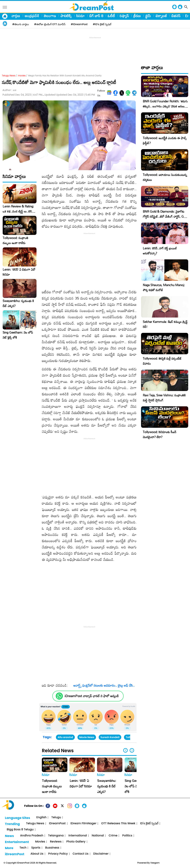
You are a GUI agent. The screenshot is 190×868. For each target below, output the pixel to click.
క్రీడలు (137, 16)
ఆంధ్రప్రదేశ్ (32, 16)
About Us (37, 854)
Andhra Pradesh (32, 836)
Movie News (87, 737)
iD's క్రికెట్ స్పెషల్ (149, 823)
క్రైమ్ (148, 16)
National (98, 836)
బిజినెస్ (176, 16)
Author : (9, 90)
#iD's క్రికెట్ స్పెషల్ (102, 24)
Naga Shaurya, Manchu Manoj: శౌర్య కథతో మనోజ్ (164, 287)
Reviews (56, 842)
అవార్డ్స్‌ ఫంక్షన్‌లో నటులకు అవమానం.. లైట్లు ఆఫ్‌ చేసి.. (103, 685)
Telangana (56, 836)
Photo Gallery (76, 842)
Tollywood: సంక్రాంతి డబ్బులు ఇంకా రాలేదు (15, 240)
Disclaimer (101, 854)
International (78, 836)
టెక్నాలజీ (161, 16)
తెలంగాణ (50, 16)
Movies (40, 842)
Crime (113, 836)
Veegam (155, 863)
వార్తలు (16, 16)
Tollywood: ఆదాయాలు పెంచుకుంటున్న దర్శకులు (165, 177)
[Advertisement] (95, 47)
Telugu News (9, 76)
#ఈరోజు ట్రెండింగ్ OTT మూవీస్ (50, 24)
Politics (127, 836)
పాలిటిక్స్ (66, 16)
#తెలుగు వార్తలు (21, 24)
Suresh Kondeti (110, 737)
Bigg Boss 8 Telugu (20, 830)
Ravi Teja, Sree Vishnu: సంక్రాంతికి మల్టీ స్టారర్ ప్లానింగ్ (164, 398)
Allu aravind (65, 737)
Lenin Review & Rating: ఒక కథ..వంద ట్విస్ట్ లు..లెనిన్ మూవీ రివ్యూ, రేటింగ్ (18, 209)
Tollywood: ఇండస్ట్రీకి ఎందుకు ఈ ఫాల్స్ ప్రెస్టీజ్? (165, 140)
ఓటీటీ (111, 16)
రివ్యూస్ (124, 16)
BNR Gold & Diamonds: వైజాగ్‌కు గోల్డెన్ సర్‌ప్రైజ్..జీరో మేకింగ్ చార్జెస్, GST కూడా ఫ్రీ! (165, 216)
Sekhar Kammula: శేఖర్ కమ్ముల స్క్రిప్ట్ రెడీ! (165, 324)
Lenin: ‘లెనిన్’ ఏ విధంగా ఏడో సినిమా (19, 272)
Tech (23, 848)
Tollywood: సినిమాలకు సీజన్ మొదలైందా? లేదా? (160, 434)
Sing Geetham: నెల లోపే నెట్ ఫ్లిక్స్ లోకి (18, 335)
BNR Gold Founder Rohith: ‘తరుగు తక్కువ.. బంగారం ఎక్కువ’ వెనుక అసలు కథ (165, 106)
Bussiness (52, 848)
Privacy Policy (58, 854)
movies (22, 76)
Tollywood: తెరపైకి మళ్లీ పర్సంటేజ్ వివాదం (162, 361)
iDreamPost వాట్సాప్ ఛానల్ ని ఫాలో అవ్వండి (92, 696)
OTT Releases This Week (118, 823)
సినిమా (80, 16)
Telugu (56, 817)
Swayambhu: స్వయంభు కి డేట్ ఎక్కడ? (18, 303)
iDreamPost (57, 823)
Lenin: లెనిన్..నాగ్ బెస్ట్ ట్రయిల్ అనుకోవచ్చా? (160, 251)
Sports (36, 848)
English (41, 817)
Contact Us (81, 854)
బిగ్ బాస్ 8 (96, 16)
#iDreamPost (79, 24)
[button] (132, 750)
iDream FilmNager (84, 823)
